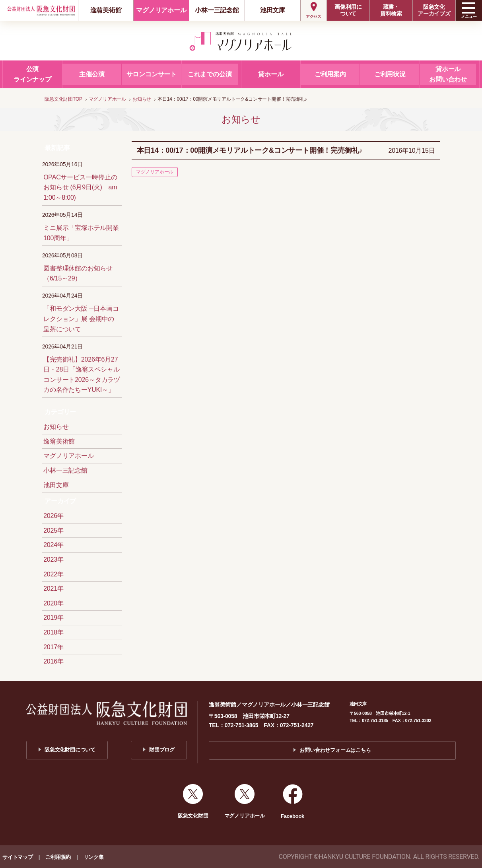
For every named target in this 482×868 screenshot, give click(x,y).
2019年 (53, 618)
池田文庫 (273, 10)
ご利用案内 (330, 74)
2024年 (53, 545)
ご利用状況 (390, 74)
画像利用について (348, 10)
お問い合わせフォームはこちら (335, 750)
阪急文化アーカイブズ (434, 10)
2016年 (53, 661)
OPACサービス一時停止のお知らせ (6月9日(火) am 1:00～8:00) (80, 187)
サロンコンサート (152, 74)
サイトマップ (18, 857)
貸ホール (271, 74)
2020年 (53, 603)
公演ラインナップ (32, 74)
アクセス (314, 17)
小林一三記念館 (217, 10)
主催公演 (92, 74)
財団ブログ (162, 750)
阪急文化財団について (70, 750)
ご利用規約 (58, 857)
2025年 (53, 530)
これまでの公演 (210, 74)
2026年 (53, 516)
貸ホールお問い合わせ (448, 74)
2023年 (53, 560)
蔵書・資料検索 (391, 10)
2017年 (53, 647)
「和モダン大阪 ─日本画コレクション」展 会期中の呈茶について (81, 319)
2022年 (53, 574)
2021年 (53, 589)
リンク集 (94, 857)
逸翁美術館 (106, 10)
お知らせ (56, 427)
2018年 (53, 632)
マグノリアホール (161, 10)
